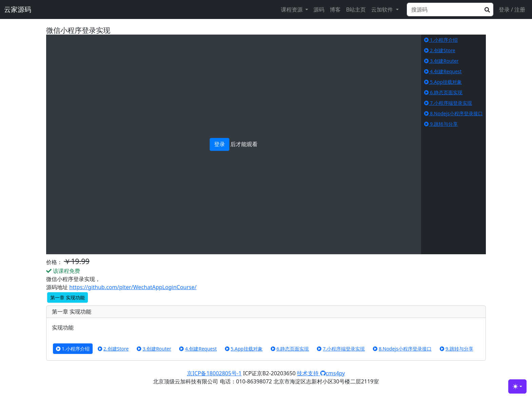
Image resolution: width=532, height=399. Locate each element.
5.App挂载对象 (443, 82)
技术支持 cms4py (321, 373)
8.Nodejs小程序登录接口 (453, 113)
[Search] (450, 9)
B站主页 (356, 9)
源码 (319, 9)
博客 (335, 9)
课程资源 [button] (292, 9)
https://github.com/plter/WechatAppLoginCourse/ (133, 287)
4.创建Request (443, 71)
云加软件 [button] (383, 9)
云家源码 (18, 9)
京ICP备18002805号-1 (214, 373)
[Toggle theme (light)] (517, 386)
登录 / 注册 (512, 9)
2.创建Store (440, 50)
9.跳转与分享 (441, 124)
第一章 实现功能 (68, 297)
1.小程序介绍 (441, 40)
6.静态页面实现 (443, 92)
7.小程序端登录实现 (448, 103)
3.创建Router (441, 61)
